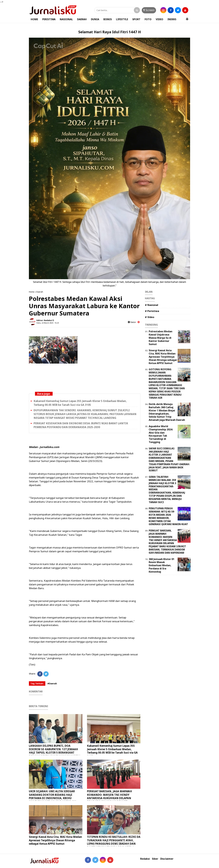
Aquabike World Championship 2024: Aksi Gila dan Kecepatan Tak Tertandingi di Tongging (161, 434)
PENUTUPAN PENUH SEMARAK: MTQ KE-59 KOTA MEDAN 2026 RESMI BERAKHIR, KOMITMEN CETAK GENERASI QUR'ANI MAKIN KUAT (168, 516)
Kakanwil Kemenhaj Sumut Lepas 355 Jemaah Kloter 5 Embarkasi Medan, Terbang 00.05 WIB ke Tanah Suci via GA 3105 (80, 403)
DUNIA (95, 19)
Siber (155, 859)
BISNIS (108, 19)
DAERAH (82, 19)
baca (132, 322)
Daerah (40, 292)
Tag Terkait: (37, 683)
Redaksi (145, 859)
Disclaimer (167, 859)
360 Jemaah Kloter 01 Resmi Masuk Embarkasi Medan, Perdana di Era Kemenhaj (162, 565)
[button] (187, 18)
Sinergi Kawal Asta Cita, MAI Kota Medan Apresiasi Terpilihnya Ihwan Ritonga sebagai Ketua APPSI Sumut (55, 840)
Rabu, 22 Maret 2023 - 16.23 (48, 323)
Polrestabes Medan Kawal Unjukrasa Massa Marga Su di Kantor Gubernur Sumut (161, 338)
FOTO (148, 19)
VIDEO (159, 19)
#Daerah (52, 683)
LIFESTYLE (122, 19)
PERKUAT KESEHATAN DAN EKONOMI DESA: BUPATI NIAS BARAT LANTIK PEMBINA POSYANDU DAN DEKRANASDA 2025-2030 (81, 425)
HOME (34, 19)
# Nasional (152, 305)
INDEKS (172, 19)
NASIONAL (66, 19)
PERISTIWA (49, 19)
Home (32, 292)
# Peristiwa (152, 311)
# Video (150, 317)
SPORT (136, 19)
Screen (149, 10)
